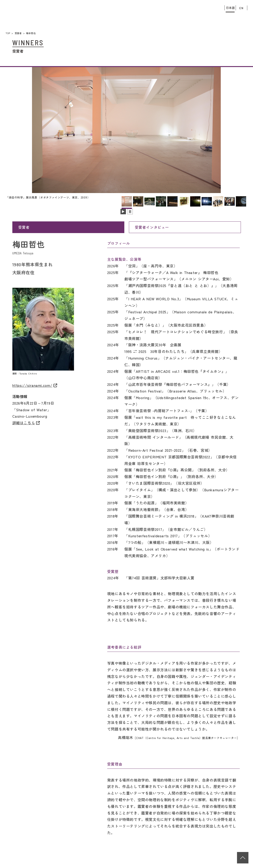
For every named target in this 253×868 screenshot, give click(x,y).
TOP (8, 33)
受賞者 (18, 33)
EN (241, 8)
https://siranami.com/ (32, 385)
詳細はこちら (24, 423)
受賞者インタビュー (152, 227)
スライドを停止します (130, 212)
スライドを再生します (123, 212)
